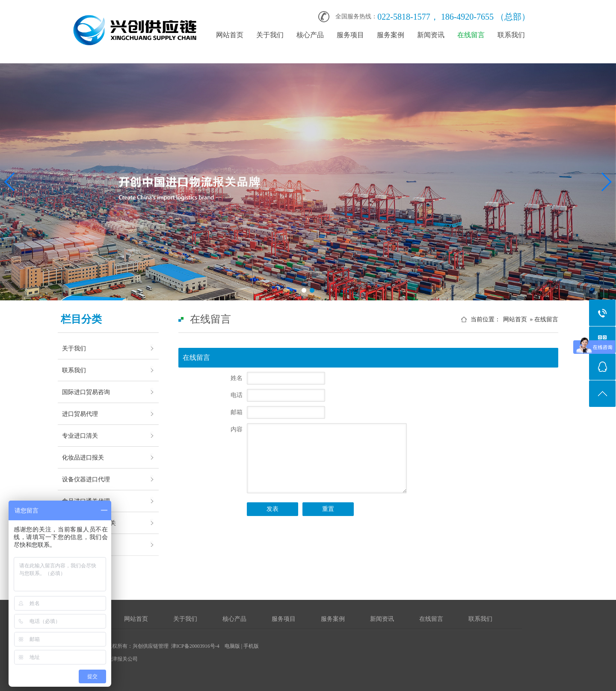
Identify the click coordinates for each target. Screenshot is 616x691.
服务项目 (350, 35)
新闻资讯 (431, 35)
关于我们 (270, 35)
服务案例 (391, 35)
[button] (304, 290)
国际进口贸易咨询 (86, 392)
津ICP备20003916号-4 (195, 646)
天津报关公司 (122, 659)
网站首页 (230, 35)
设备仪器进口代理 (86, 479)
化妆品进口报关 (83, 457)
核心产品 (310, 35)
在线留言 (471, 35)
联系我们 (511, 35)
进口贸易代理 (80, 414)
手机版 (251, 646)
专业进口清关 (80, 436)
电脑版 (232, 646)
